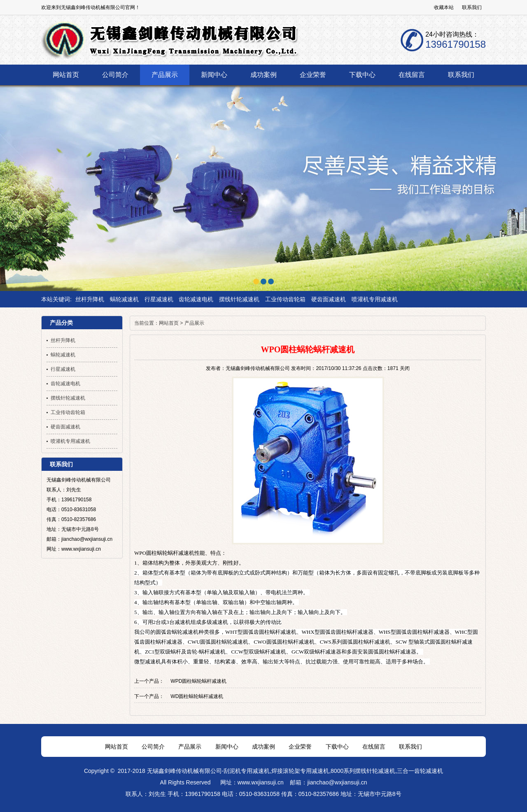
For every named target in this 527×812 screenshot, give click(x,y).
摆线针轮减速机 (239, 299)
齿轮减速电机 (196, 299)
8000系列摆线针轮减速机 (363, 771)
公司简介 (153, 747)
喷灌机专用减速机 (375, 299)
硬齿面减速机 (329, 299)
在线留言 (374, 747)
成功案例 (263, 747)
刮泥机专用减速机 (247, 771)
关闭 (405, 368)
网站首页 (169, 323)
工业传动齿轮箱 (285, 299)
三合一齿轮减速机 (420, 771)
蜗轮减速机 (124, 299)
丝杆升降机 (90, 299)
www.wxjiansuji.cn (261, 782)
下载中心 (337, 747)
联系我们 (472, 7)
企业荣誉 (300, 747)
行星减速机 (159, 299)
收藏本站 (444, 7)
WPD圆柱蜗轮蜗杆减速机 (198, 681)
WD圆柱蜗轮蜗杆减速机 (197, 696)
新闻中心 (227, 747)
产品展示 (194, 323)
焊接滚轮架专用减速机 (300, 771)
